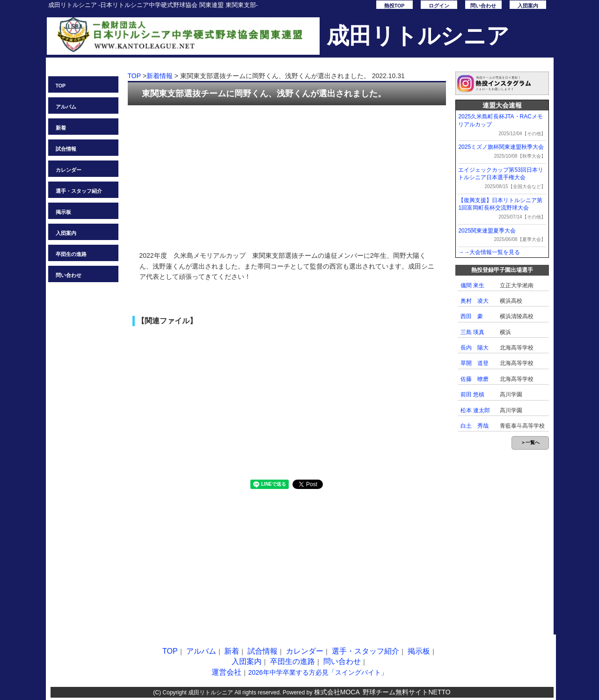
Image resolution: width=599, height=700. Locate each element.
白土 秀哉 (475, 426)
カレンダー (69, 170)
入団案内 (528, 6)
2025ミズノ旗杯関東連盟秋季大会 (501, 147)
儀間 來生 (472, 285)
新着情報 (160, 76)
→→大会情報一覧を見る (489, 252)
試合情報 (66, 149)
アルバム (66, 107)
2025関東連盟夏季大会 (487, 231)
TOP (61, 86)
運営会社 (226, 672)
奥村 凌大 (475, 301)
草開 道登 (475, 363)
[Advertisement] (287, 173)
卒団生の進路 (71, 254)
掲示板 (63, 212)
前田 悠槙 (472, 394)
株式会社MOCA (337, 692)
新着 (61, 128)
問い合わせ (483, 6)
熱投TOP (394, 6)
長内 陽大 (475, 348)
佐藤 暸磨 (475, 379)
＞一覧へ (530, 442)
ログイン (439, 6)
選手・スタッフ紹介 (79, 191)
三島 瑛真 (472, 332)
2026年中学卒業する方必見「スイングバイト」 (318, 672)
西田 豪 (472, 316)
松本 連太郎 (475, 410)
